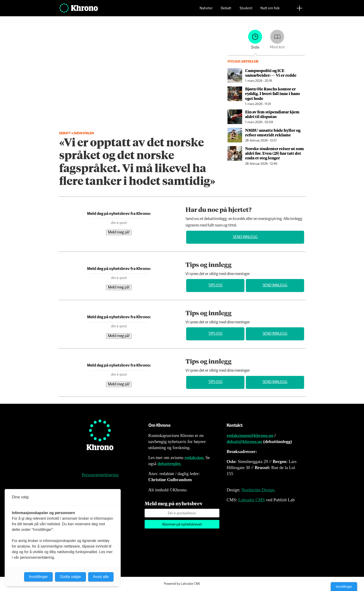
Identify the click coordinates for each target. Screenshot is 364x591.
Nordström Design (258, 490)
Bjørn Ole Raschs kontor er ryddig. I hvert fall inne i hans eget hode (273, 94)
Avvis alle (101, 577)
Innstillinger (344, 587)
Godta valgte (70, 577)
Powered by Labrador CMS (182, 584)
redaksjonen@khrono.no (250, 435)
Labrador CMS (252, 500)
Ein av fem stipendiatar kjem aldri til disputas (272, 114)
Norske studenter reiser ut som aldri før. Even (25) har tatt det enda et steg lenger (275, 153)
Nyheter (206, 11)
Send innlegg (245, 237)
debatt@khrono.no (244, 442)
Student (246, 11)
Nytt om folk (270, 11)
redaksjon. (195, 458)
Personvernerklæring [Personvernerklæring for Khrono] (100, 475)
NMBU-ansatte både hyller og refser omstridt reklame (273, 132)
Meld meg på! (119, 232)
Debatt (226, 11)
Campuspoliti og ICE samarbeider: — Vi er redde (271, 73)
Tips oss (215, 285)
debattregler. (169, 464)
